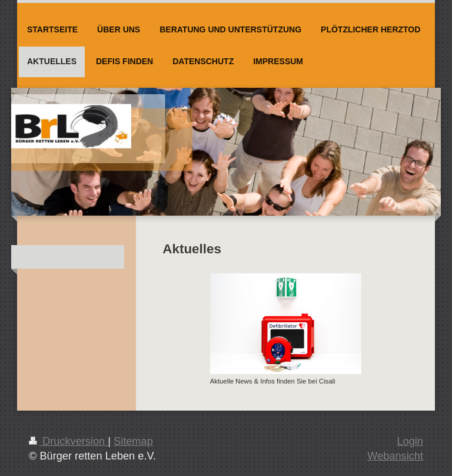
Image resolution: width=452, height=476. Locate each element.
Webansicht (395, 456)
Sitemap (133, 441)
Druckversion (68, 441)
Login (410, 441)
